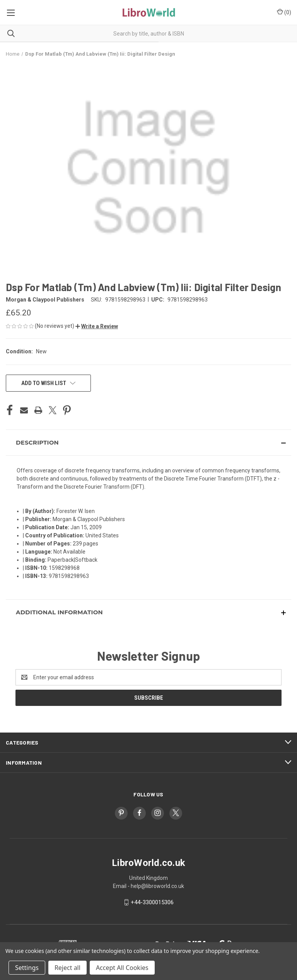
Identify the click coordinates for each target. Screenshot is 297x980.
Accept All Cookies (122, 968)
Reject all (67, 968)
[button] (97, 326)
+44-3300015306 (152, 902)
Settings (27, 968)
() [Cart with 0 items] (284, 12)
